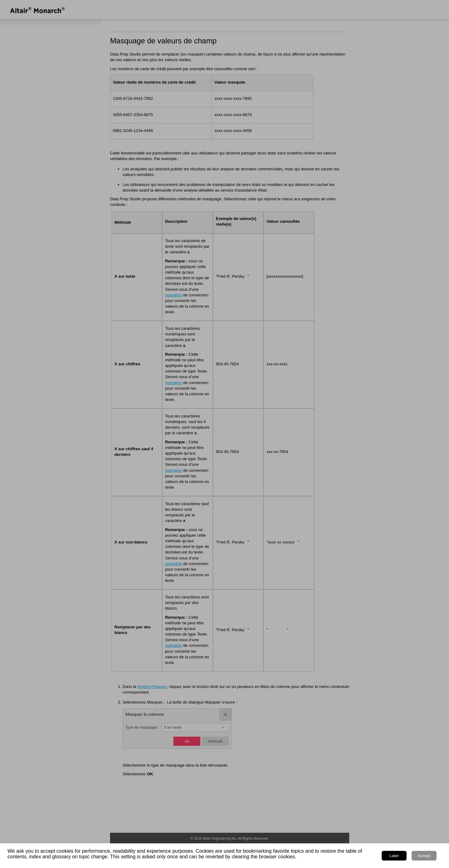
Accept (424, 856)
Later (394, 856)
